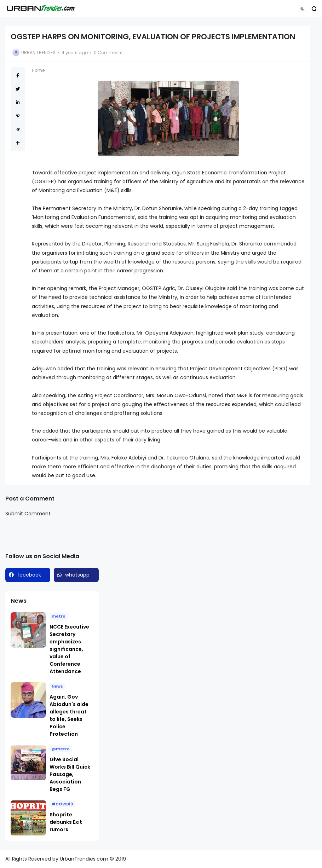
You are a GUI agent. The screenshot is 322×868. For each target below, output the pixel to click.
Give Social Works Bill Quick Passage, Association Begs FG (70, 774)
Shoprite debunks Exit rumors (66, 822)
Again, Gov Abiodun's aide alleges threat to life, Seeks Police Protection (69, 715)
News (57, 686)
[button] (302, 9)
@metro (61, 749)
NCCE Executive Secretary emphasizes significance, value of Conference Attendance (69, 649)
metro (59, 616)
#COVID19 (62, 804)
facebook (29, 575)
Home (38, 70)
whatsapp (77, 575)
